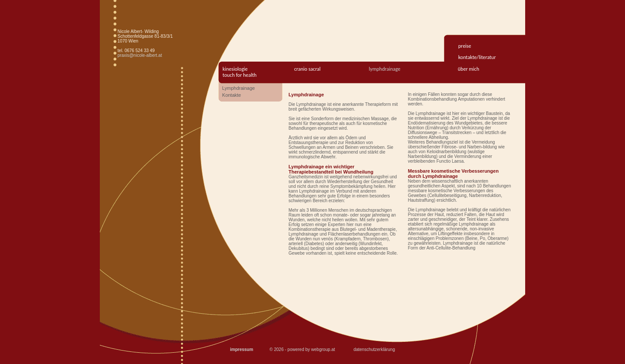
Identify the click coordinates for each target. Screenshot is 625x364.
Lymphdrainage (385, 69)
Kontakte (232, 95)
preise (465, 46)
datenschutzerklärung (374, 349)
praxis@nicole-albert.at (140, 55)
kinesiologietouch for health (240, 72)
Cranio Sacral (308, 69)
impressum (242, 349)
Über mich (469, 69)
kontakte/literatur (477, 57)
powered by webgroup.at (311, 349)
